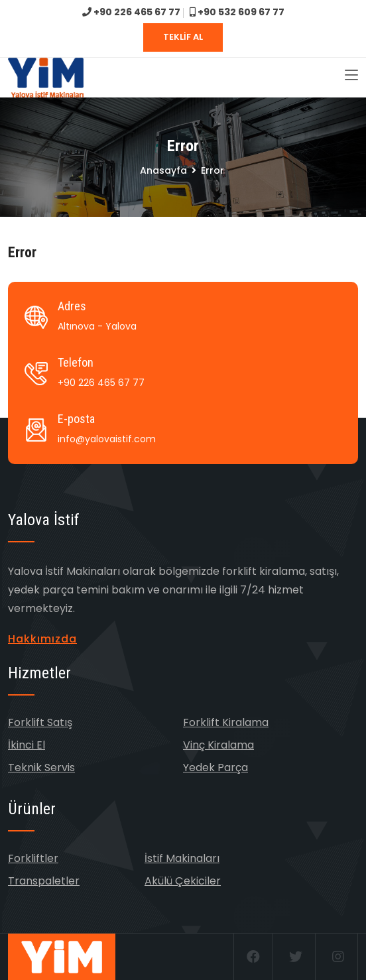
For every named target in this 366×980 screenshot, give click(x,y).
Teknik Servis (41, 767)
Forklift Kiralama (226, 722)
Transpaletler (44, 881)
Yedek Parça (215, 767)
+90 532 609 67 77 (237, 12)
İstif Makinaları (182, 858)
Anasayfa (163, 170)
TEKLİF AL (183, 37)
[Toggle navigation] (351, 76)
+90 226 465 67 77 (131, 12)
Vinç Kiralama (218, 745)
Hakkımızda (42, 639)
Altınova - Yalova (97, 326)
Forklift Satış (40, 722)
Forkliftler (33, 858)
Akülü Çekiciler (183, 881)
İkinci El (27, 745)
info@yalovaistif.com (107, 439)
